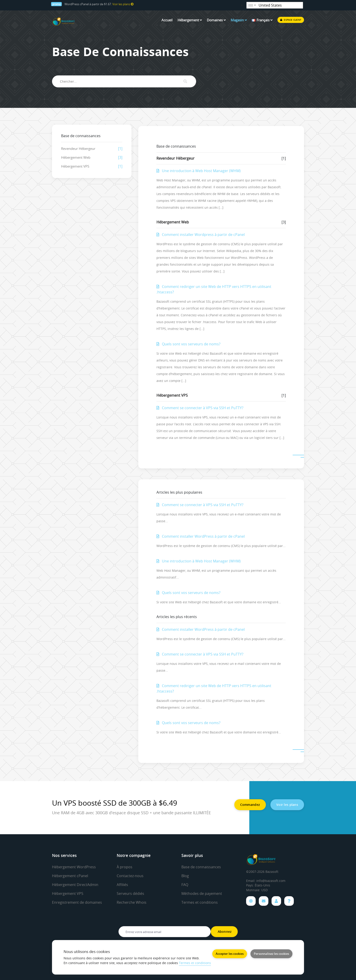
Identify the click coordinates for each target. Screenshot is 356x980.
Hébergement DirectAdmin (75, 885)
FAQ (185, 885)
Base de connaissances (201, 867)
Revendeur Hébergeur (78, 148)
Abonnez (224, 932)
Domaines (216, 20)
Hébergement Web (76, 157)
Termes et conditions (200, 902)
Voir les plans (123, 4)
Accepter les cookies (230, 954)
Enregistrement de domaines (77, 902)
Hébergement (190, 20)
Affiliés (122, 885)
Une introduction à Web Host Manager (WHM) (199, 171)
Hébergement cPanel (70, 876)
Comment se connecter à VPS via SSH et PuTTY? (200, 408)
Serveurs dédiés (130, 893)
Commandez (250, 805)
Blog (185, 876)
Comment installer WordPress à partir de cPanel (201, 536)
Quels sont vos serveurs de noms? (188, 344)
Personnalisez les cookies (271, 954)
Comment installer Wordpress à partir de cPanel (201, 235)
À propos (125, 867)
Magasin (239, 20)
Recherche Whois (132, 902)
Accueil (167, 20)
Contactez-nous (130, 876)
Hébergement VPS (75, 166)
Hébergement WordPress (74, 867)
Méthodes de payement (202, 893)
